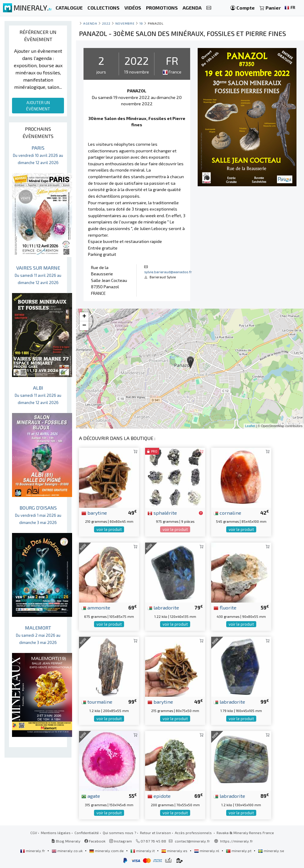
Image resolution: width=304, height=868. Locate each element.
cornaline (227, 513)
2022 (106, 23)
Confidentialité (87, 833)
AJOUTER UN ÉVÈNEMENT (38, 106)
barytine (94, 513)
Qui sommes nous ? (119, 833)
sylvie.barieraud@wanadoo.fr (168, 272)
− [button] (84, 326)
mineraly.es (175, 851)
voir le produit (109, 529)
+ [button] (84, 317)
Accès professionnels (194, 833)
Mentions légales (56, 833)
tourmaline (97, 702)
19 (141, 23)
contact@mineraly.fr (192, 841)
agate (91, 796)
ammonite (96, 607)
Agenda (90, 23)
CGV (34, 833)
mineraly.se (271, 851)
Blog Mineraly (66, 841)
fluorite (225, 607)
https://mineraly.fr (237, 841)
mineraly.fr (33, 851)
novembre (125, 23)
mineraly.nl (207, 851)
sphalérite (162, 513)
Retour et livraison (155, 833)
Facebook (95, 841)
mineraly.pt (239, 851)
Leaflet (250, 426)
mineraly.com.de (107, 851)
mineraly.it (143, 851)
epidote (159, 796)
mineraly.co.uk (68, 851)
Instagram (121, 841)
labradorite (163, 607)
